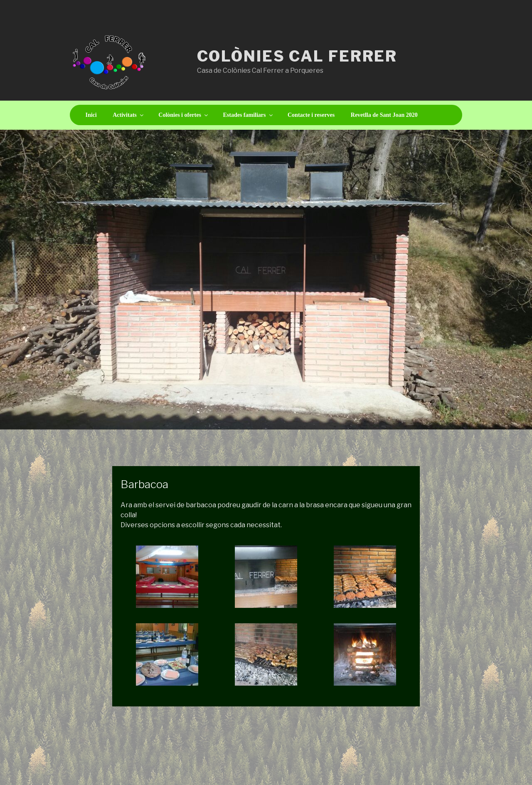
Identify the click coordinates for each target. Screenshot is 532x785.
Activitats (129, 115)
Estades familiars (248, 115)
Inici (91, 115)
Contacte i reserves (311, 115)
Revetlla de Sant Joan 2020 (384, 115)
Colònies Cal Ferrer (297, 56)
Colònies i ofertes (184, 115)
